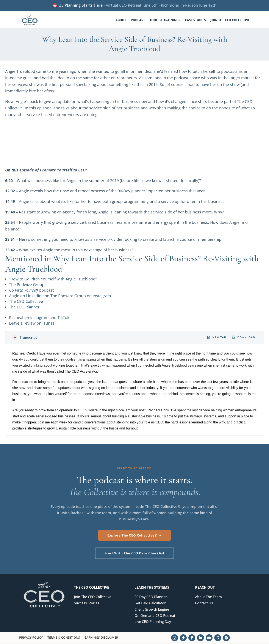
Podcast (138, 20)
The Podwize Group (27, 286)
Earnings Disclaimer (101, 639)
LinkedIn (34, 297)
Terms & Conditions (64, 639)
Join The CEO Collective (230, 20)
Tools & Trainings (165, 20)
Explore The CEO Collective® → (134, 536)
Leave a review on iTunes (32, 324)
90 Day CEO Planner (151, 598)
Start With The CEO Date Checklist (135, 554)
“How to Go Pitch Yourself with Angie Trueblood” (53, 280)
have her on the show (220, 86)
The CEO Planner (24, 308)
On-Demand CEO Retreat (155, 617)
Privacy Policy (31, 639)
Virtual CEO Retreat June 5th (132, 5)
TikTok (63, 319)
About (121, 20)
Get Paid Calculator (150, 604)
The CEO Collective (26, 302)
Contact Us (204, 604)
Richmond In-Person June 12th (189, 5)
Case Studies (195, 20)
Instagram (102, 297)
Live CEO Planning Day (153, 623)
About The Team (208, 598)
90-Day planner (131, 192)
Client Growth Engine (152, 610)
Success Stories (87, 604)
